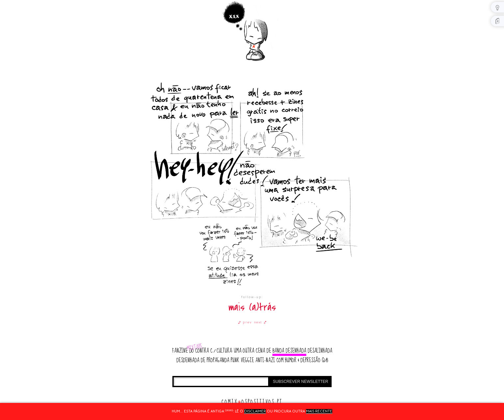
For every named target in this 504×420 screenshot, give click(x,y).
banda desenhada (289, 351)
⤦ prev (245, 322)
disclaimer (255, 411)
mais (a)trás (252, 307)
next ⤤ (260, 322)
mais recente (319, 411)
